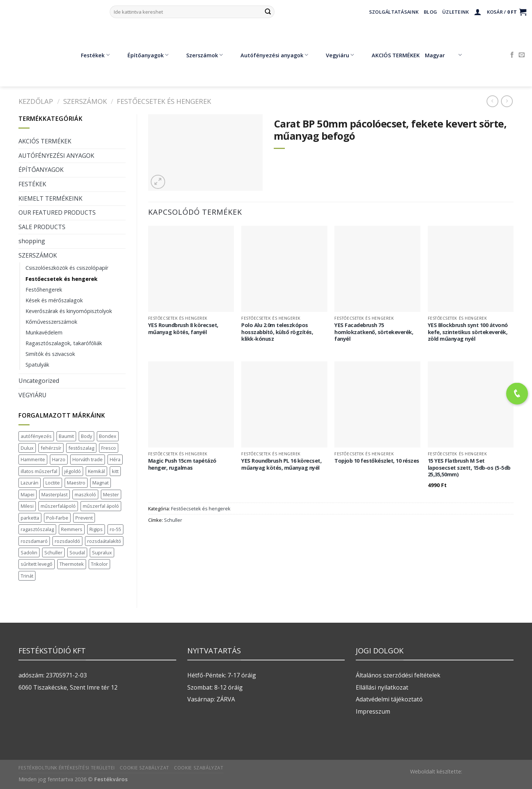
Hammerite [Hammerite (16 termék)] (33, 459)
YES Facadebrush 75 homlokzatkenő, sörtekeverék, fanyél (374, 332)
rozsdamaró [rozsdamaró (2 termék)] (34, 541)
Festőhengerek (44, 290)
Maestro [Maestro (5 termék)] (76, 483)
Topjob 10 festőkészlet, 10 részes (377, 461)
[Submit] (268, 12)
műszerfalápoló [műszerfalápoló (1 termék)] (58, 506)
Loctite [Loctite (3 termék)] (53, 483)
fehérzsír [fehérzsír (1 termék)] (51, 448)
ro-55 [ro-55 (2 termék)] (115, 529)
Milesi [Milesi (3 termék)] (27, 506)
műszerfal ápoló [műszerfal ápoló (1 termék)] (101, 506)
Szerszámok (199, 55)
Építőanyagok (143, 55)
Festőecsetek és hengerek (164, 101)
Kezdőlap (36, 101)
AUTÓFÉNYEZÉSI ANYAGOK (56, 156)
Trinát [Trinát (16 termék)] (27, 576)
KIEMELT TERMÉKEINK (50, 198)
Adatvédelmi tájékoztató (389, 699)
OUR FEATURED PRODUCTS (57, 212)
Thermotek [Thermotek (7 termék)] (72, 564)
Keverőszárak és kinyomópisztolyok (69, 311)
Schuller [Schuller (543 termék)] (53, 552)
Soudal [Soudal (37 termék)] (77, 552)
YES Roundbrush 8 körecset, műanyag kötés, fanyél (183, 329)
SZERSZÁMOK (85, 101)
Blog (430, 12)
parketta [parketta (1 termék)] (30, 518)
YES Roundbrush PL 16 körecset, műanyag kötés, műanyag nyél (281, 464)
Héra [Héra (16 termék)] (115, 459)
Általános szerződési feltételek (398, 675)
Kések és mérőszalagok (54, 300)
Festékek (90, 55)
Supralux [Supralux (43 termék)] (102, 552)
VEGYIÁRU (33, 395)
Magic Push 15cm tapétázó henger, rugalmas (182, 464)
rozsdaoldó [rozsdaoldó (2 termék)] (67, 541)
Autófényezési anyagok (269, 55)
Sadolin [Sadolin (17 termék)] (29, 552)
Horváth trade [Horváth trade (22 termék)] (88, 459)
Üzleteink (456, 12)
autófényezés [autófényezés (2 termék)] (36, 436)
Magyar (443, 55)
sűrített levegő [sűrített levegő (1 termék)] (37, 564)
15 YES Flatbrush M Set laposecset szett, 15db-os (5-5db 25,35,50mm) (469, 468)
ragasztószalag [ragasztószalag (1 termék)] (37, 529)
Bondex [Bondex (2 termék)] (108, 436)
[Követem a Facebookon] (512, 55)
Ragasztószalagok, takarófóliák (64, 343)
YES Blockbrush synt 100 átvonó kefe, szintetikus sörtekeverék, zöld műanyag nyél (468, 332)
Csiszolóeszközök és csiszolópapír (67, 268)
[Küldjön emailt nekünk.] (522, 55)
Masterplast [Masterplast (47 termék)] (54, 494)
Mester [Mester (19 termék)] (111, 494)
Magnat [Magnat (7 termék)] (100, 483)
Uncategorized (39, 381)
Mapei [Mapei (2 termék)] (28, 494)
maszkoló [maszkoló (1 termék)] (85, 494)
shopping (32, 241)
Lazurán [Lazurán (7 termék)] (30, 483)
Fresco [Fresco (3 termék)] (109, 448)
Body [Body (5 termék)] (86, 436)
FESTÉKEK (32, 184)
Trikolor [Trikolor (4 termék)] (99, 564)
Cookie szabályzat (144, 768)
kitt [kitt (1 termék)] (115, 471)
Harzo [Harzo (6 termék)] (59, 459)
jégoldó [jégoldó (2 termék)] (73, 471)
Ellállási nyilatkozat (382, 687)
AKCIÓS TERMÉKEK (390, 55)
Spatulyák (37, 365)
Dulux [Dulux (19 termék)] (27, 448)
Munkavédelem (44, 332)
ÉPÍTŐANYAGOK (41, 170)
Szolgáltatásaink (394, 12)
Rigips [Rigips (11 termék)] (96, 529)
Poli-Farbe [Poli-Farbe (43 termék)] (57, 518)
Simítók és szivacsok (50, 354)
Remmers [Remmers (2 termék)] (72, 529)
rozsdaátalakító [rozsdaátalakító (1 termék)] (104, 541)
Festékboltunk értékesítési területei (67, 768)
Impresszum (373, 711)
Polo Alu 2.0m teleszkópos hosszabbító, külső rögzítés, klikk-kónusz (277, 332)
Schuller (173, 520)
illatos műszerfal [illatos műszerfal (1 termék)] (39, 471)
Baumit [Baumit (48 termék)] (66, 436)
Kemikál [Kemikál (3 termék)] (96, 471)
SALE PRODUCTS (42, 227)
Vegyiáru (335, 55)
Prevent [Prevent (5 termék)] (84, 518)
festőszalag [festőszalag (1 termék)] (81, 448)
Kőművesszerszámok (51, 322)
